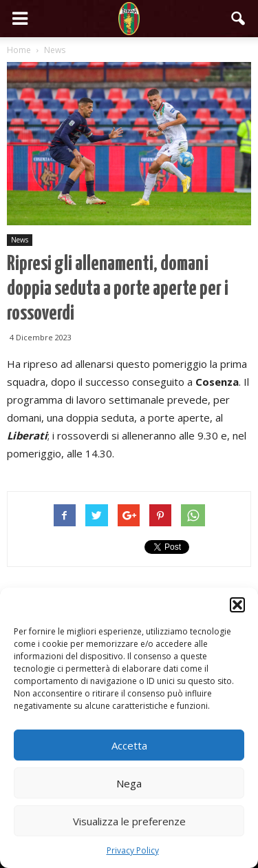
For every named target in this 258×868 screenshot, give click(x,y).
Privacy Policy (133, 850)
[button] (237, 605)
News (20, 240)
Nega (129, 783)
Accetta (129, 745)
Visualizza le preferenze (129, 821)
